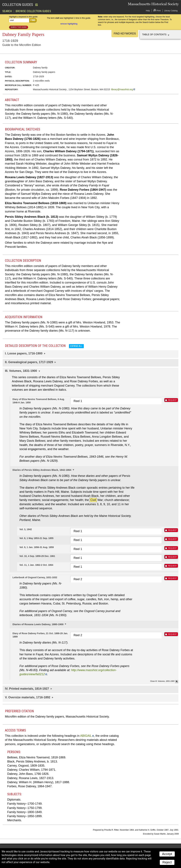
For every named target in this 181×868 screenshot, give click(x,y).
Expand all (76, 346)
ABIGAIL (86, 736)
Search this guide (19, 27)
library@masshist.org (122, 89)
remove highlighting (69, 24)
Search (7, 11)
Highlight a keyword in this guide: (23, 17)
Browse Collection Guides (33, 11)
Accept (167, 854)
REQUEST (172, 400)
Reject (167, 862)
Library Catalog (171, 11)
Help (148, 11)
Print (157, 10)
